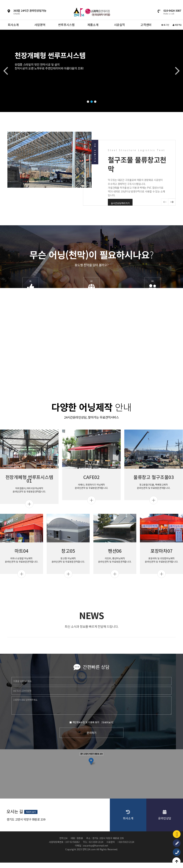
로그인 (165, 25)
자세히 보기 (132, 814)
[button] (88, 102)
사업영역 (40, 25)
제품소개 (93, 25)
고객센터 (146, 25)
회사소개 (13, 25)
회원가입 (177, 25)
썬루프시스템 (66, 25)
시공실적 (119, 25)
